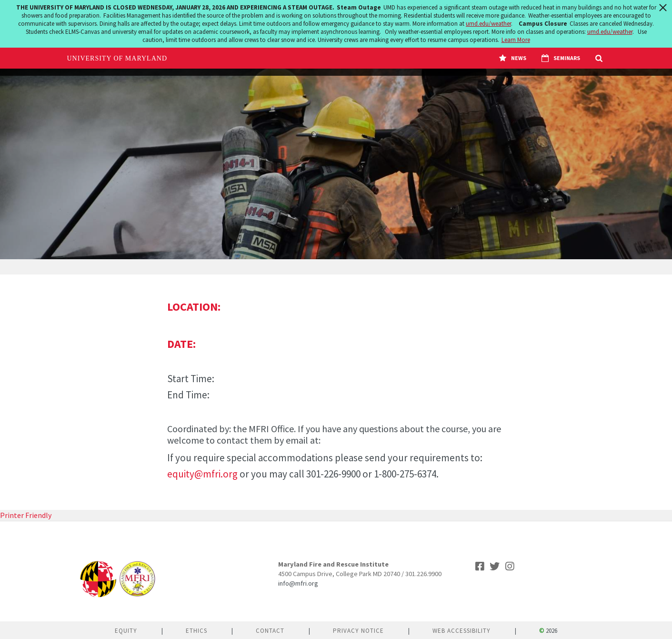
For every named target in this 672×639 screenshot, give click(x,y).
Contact (270, 631)
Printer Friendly (26, 515)
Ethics (196, 631)
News (513, 58)
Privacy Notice (358, 631)
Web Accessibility (461, 631)
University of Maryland (117, 58)
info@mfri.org (298, 583)
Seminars (561, 58)
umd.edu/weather (488, 24)
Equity (126, 631)
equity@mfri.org (202, 474)
